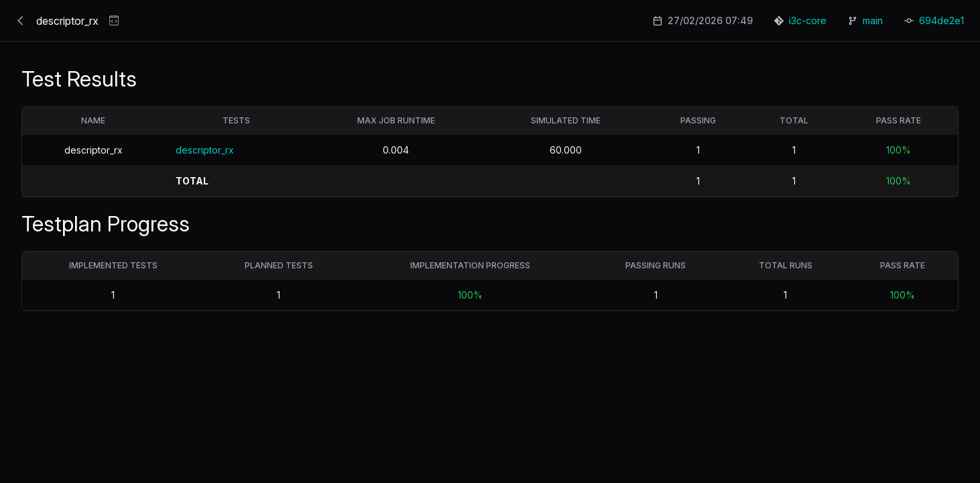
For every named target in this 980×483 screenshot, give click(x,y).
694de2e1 (941, 20)
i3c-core (808, 20)
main (873, 20)
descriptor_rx (205, 150)
